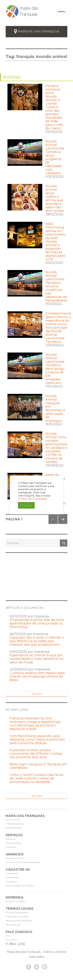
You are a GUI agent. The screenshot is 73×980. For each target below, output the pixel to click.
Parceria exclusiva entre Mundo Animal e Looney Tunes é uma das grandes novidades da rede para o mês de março (54, 107)
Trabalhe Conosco (15, 824)
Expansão (11, 847)
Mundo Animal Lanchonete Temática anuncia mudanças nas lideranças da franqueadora (56, 286)
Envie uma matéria (16, 901)
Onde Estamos (13, 828)
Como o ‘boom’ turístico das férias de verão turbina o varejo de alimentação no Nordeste (37, 778)
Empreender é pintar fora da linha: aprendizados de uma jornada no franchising (37, 623)
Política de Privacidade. (33, 499)
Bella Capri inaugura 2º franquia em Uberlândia (38, 766)
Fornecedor (11, 881)
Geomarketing (13, 843)
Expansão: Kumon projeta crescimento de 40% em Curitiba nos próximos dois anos (36, 754)
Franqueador (12, 877)
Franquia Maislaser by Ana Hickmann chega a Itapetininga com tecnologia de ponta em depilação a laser (35, 724)
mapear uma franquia (38, 31)
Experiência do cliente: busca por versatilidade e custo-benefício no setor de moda (37, 659)
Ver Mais (37, 694)
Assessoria (11, 839)
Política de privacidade (17, 916)
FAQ (8, 936)
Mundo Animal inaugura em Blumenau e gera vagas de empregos (55, 408)
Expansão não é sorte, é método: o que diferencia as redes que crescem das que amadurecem (37, 641)
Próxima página (62, 524)
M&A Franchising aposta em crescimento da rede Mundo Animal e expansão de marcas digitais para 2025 (55, 242)
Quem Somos (13, 820)
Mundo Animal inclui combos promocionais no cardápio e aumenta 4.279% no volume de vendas (56, 448)
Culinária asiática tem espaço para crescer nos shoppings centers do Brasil (37, 676)
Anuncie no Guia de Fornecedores (23, 862)
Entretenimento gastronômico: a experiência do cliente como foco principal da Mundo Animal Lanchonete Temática (58, 328)
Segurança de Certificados (19, 921)
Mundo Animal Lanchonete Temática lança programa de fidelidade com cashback (55, 157)
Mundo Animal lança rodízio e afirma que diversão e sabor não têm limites (55, 198)
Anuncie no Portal (15, 858)
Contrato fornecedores (17, 912)
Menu (62, 11)
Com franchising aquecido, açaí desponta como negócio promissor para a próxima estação (37, 740)
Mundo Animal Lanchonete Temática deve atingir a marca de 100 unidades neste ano (55, 369)
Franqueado (12, 873)
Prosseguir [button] (26, 505)
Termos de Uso (13, 925)
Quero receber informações (20, 886)
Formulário (11, 940)
